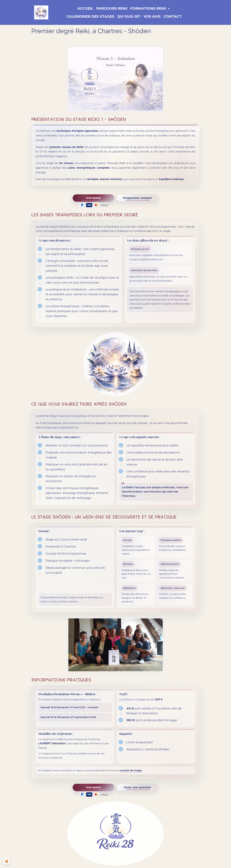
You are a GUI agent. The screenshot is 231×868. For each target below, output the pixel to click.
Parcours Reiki (112, 8)
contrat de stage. (131, 770)
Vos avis (152, 16)
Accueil (85, 8)
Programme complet (138, 198)
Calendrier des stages (90, 16)
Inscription (94, 198)
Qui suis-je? (129, 16)
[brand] (41, 13)
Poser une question (138, 787)
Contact (173, 16)
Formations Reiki (149, 8)
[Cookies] (7, 861)
